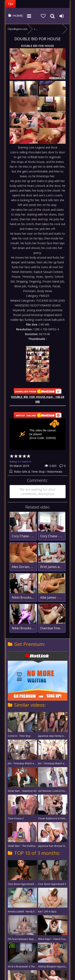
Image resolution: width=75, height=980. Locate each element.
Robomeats (55, 472)
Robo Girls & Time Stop (30, 472)
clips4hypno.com (16, 16)
